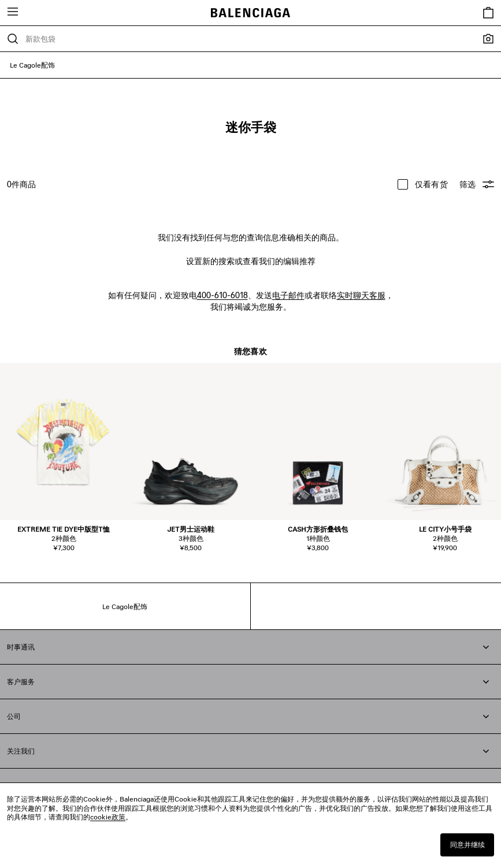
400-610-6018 (222, 295)
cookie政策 (108, 817)
